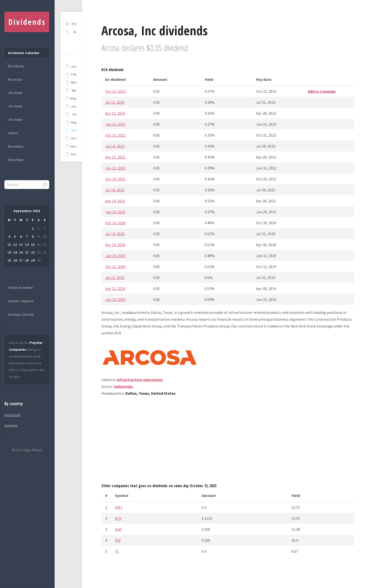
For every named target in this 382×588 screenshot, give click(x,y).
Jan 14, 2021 (115, 212)
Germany (11, 425)
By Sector (15, 79)
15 (33, 244)
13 (21, 244)
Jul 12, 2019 (115, 278)
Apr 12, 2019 (115, 289)
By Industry (16, 66)
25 (9, 260)
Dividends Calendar (24, 53)
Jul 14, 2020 (115, 234)
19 (15, 252)
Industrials (123, 386)
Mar (74, 82)
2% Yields (15, 106)
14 (27, 244)
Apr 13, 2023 (115, 113)
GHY (118, 529)
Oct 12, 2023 (115, 91)
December (16, 160)
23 (75, 32)
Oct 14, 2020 (115, 223)
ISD (118, 540)
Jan (74, 67)
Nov (74, 146)
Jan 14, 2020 (115, 256)
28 (27, 260)
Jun (74, 107)
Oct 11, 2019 (115, 267)
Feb (74, 74)
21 (27, 252)
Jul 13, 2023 (115, 102)
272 (74, 24)
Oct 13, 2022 (115, 135)
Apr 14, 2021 (115, 201)
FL (117, 551)
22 (33, 252)
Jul (74, 114)
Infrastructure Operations (140, 380)
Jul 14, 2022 (115, 146)
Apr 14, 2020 (115, 245)
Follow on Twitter (21, 288)
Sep (74, 130)
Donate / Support (21, 301)
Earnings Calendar (21, 314)
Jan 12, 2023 (115, 124)
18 (9, 252)
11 (9, 244)
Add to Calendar (322, 91)
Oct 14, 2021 (115, 179)
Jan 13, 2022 (115, 168)
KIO (118, 518)
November (16, 146)
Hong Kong (12, 415)
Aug (74, 122)
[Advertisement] (228, 441)
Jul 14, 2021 (115, 190)
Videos (13, 133)
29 (33, 260)
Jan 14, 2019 (115, 299)
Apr (74, 90)
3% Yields (15, 93)
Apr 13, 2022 (115, 157)
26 (15, 260)
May (73, 98)
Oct (74, 138)
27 (21, 260)
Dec (74, 154)
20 (21, 252)
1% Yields (15, 120)
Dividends (27, 22)
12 (15, 244)
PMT (119, 507)
